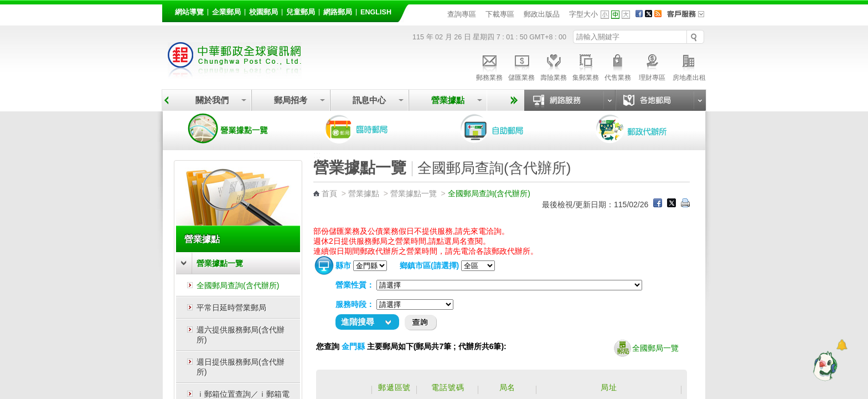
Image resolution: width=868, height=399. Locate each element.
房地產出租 (689, 66)
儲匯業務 (521, 66)
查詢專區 (462, 14)
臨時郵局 (372, 129)
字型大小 (583, 14)
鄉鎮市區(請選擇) (429, 265)
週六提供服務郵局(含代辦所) (241, 335)
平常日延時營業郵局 (231, 308)
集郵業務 (586, 66)
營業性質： (355, 285)
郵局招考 (291, 100)
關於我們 (212, 100)
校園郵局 (263, 12)
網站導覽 (189, 12)
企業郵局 (226, 12)
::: (169, 10)
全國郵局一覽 (646, 349)
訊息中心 (369, 100)
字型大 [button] (626, 15)
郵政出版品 (542, 14)
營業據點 (448, 100)
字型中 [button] (615, 15)
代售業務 (618, 66)
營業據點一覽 (236, 129)
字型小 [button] (605, 15)
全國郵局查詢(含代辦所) (238, 285)
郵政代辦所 (643, 129)
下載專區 (500, 14)
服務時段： (355, 304)
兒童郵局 (301, 12)
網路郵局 (338, 12)
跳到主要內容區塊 (6, 6)
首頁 (329, 193)
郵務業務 (489, 66)
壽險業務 (554, 66)
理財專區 (652, 66)
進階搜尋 (358, 322)
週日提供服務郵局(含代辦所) (241, 367)
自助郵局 (508, 129)
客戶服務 (689, 18)
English (376, 12)
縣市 (343, 265)
